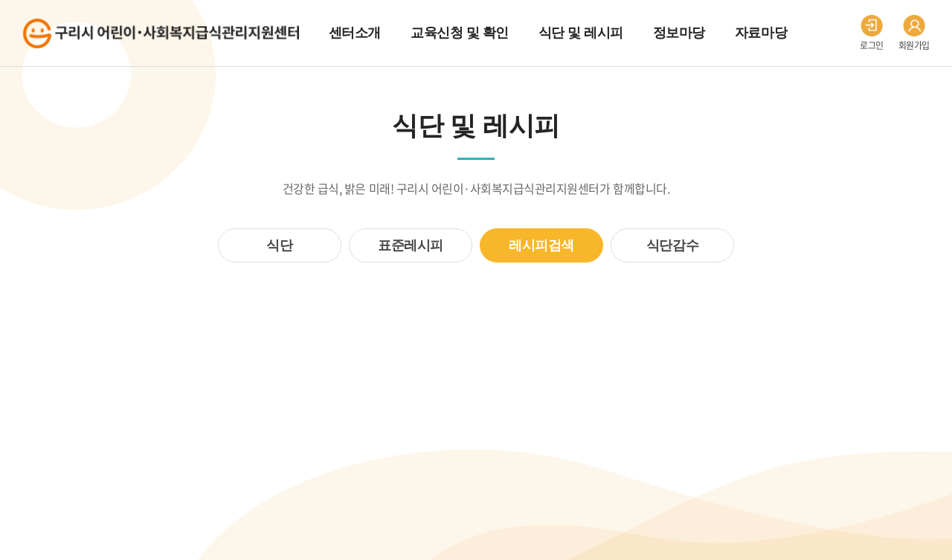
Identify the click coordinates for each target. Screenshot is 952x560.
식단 (279, 245)
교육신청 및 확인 (460, 33)
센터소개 (355, 33)
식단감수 (672, 245)
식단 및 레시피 (581, 33)
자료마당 (761, 33)
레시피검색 (541, 245)
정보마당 (679, 33)
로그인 (872, 33)
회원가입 (914, 33)
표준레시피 (411, 245)
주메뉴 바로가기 (0, 0)
